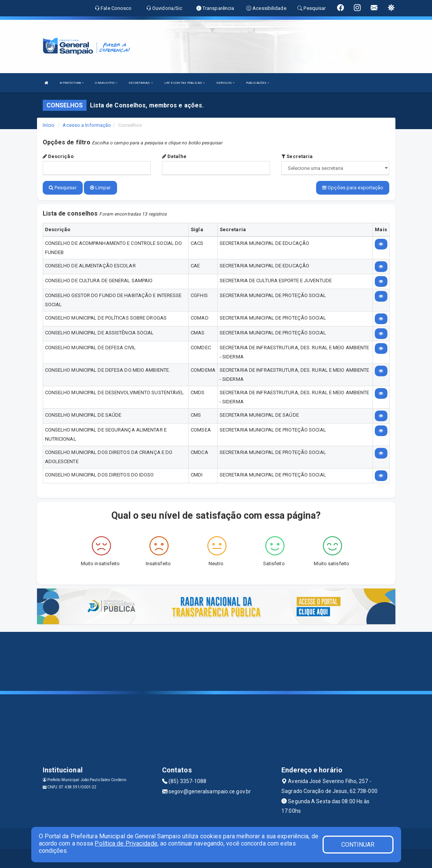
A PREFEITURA (72, 83)
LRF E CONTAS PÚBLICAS (185, 83)
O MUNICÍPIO (106, 83)
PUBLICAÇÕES (258, 83)
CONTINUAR (358, 845)
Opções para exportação (353, 188)
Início (49, 125)
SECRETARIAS (141, 83)
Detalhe (174, 156)
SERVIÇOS (225, 83)
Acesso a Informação (87, 125)
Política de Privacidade (126, 843)
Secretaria (297, 156)
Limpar (100, 188)
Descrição (58, 156)
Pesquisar (63, 188)
